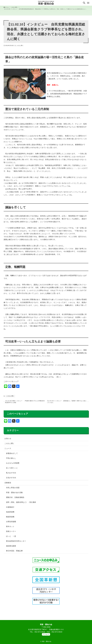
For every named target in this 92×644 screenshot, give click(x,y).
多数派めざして (12, 454)
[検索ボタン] (84, 3)
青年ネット (10, 527)
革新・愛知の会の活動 (14, 493)
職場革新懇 (10, 518)
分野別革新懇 (11, 523)
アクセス (46, 634)
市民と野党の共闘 (13, 489)
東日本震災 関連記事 (14, 552)
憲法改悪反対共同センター (16, 542)
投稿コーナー (11, 532)
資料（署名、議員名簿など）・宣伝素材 (21, 503)
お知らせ (8, 439)
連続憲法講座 (11, 547)
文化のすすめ (11, 479)
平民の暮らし (11, 459)
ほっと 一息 (11, 537)
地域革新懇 (10, 513)
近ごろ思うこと (12, 469)
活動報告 (8, 484)
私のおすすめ (11, 474)
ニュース (8, 449)
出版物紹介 (10, 508)
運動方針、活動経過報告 (15, 498)
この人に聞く (20, 46)
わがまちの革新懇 (13, 464)
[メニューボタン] (88, 3)
